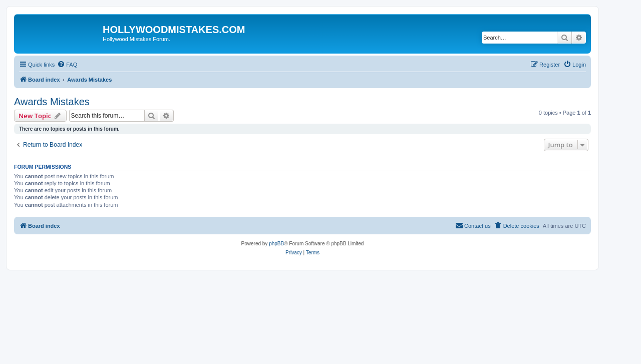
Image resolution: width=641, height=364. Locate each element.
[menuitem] (67, 65)
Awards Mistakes (52, 102)
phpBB (276, 244)
